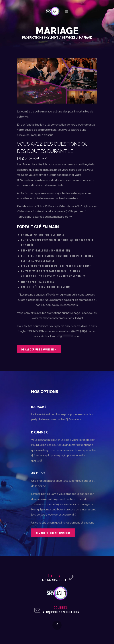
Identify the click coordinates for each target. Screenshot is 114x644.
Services (69, 38)
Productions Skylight (40, 38)
